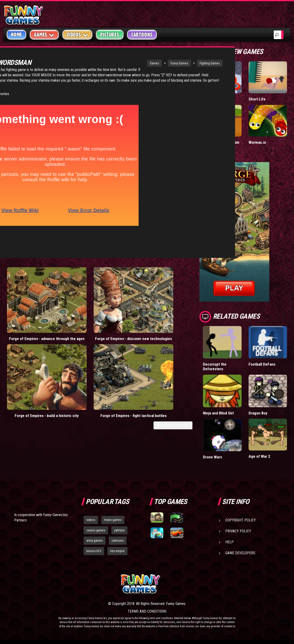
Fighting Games (167, 63)
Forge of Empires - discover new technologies (74, 301)
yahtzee (119, 530)
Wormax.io (257, 142)
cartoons (118, 541)
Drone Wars (213, 457)
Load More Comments (173, 310)
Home (16, 35)
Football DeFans (262, 364)
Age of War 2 (259, 456)
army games (95, 541)
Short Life (257, 99)
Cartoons (142, 35)
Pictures (110, 35)
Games (112, 63)
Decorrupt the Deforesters (215, 366)
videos (91, 520)
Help (229, 542)
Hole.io (209, 99)
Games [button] (44, 35)
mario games (113, 520)
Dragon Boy (258, 413)
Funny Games (137, 63)
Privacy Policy (238, 531)
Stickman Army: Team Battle (221, 145)
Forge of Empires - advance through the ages (27, 301)
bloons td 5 (94, 551)
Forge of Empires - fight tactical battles (169, 299)
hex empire (117, 551)
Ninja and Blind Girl (219, 413)
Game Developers (240, 553)
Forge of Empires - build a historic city (122, 299)
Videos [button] (77, 35)
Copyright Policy (241, 520)
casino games (96, 530)
